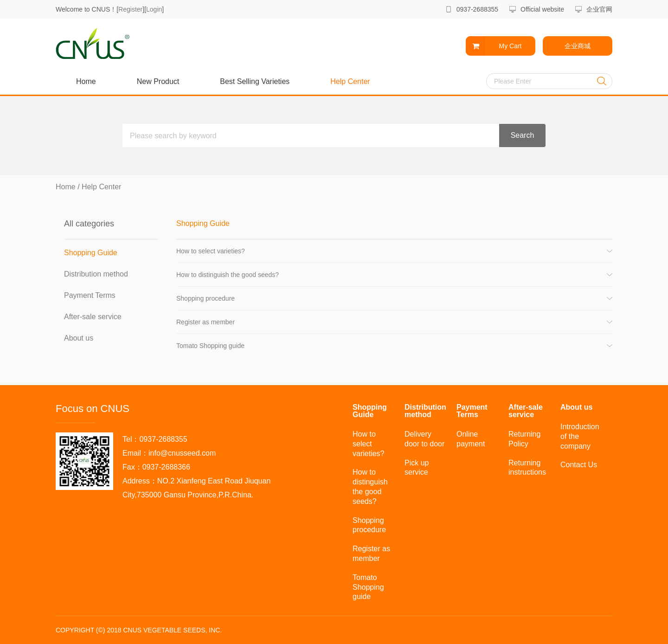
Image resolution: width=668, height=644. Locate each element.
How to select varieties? (211, 251)
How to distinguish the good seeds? (228, 275)
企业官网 (599, 9)
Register (130, 9)
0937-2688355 (477, 9)
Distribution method (96, 274)
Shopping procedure (206, 298)
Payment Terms (90, 295)
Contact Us (579, 465)
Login (154, 9)
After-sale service (93, 317)
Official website (542, 9)
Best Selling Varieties (255, 81)
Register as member (206, 322)
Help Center (350, 81)
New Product (158, 81)
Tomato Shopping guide (210, 346)
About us (79, 338)
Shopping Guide (91, 253)
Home (86, 81)
